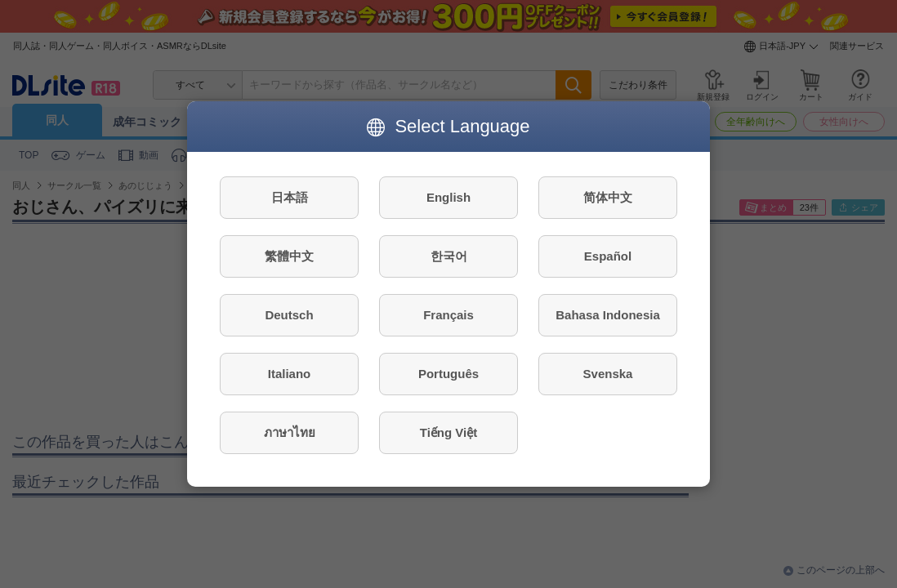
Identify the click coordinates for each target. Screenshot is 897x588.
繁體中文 (289, 256)
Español (608, 256)
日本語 (290, 197)
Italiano (290, 374)
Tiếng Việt (448, 432)
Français (448, 315)
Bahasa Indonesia (608, 315)
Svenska (608, 374)
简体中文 (608, 197)
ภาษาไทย (290, 432)
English (448, 197)
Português (448, 374)
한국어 (449, 256)
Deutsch (289, 315)
